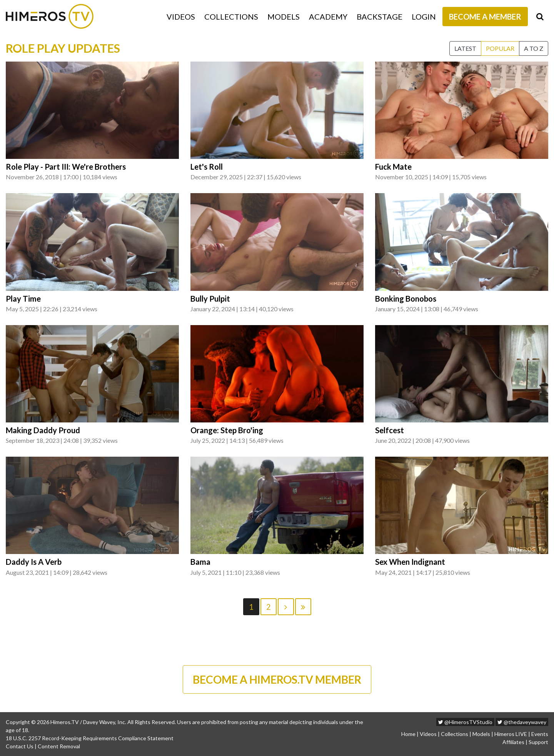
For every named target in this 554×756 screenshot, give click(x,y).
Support (538, 742)
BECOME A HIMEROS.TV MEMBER (277, 679)
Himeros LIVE (511, 734)
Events (540, 734)
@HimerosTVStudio (465, 722)
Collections (231, 17)
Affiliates (513, 742)
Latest (465, 48)
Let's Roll (207, 167)
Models (284, 17)
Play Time (23, 299)
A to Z (534, 48)
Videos (181, 17)
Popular (500, 48)
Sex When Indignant (410, 562)
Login (424, 17)
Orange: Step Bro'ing (227, 430)
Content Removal (59, 746)
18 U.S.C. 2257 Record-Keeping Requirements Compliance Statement (90, 738)
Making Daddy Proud (43, 430)
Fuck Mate (393, 167)
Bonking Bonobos (406, 299)
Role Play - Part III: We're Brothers (66, 167)
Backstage (380, 17)
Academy (328, 17)
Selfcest (390, 430)
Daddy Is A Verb (34, 562)
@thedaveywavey (522, 722)
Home (408, 734)
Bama (200, 562)
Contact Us (20, 746)
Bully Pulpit (210, 299)
